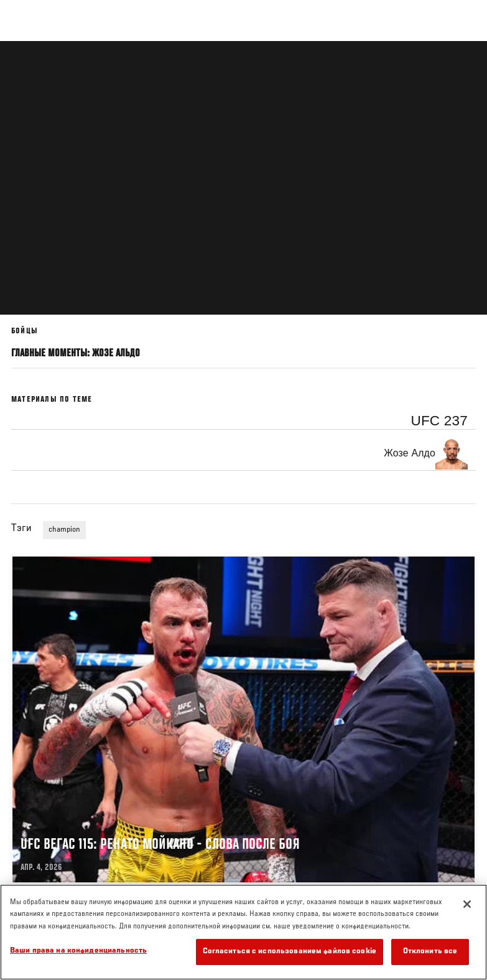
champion (64, 530)
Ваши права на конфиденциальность (78, 951)
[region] (243, 932)
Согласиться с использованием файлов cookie (290, 952)
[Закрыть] (467, 904)
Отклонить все (430, 952)
